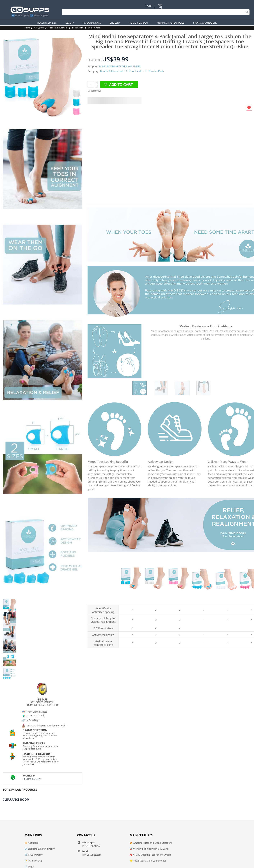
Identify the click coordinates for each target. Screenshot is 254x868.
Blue (131, 602)
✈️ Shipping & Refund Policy (40, 849)
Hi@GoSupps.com (92, 855)
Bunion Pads (94, 28)
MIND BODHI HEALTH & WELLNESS (120, 66)
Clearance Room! (17, 800)
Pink (179, 602)
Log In (149, 6)
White (155, 602)
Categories (39, 28)
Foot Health (78, 28)
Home (27, 28)
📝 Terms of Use (33, 861)
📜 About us (31, 843)
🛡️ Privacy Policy (34, 855)
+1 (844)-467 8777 (32, 779)
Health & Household (58, 28)
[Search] (155, 12)
